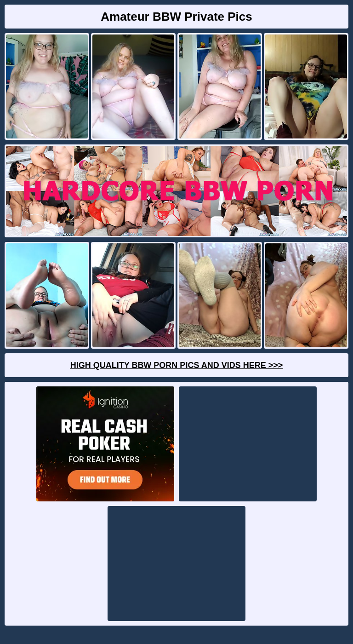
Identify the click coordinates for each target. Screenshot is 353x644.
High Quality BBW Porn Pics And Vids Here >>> (177, 365)
